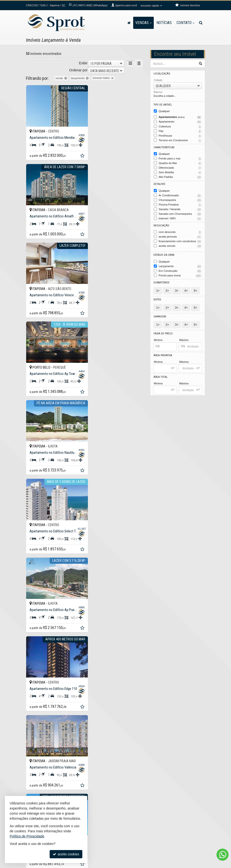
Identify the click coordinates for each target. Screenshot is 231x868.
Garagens (160, 313)
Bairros (158, 92)
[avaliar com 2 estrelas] (33, 720)
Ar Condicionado (180, 194)
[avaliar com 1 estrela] (28, 720)
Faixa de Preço (163, 330)
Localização (162, 74)
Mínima (158, 358)
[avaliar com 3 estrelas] (38, 720)
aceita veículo (180, 244)
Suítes (157, 296)
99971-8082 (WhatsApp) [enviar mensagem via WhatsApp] (90, 5)
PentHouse (180, 135)
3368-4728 (134, 808)
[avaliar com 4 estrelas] (43, 720)
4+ (186, 288)
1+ (158, 288)
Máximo (184, 337)
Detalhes (159, 183)
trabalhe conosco (135, 821)
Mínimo (158, 337)
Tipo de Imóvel (163, 105)
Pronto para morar (180, 273)
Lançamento (180, 264)
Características (164, 147)
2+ (167, 288)
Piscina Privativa (180, 203)
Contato (185, 23)
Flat (180, 131)
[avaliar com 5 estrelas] (49, 720)
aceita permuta (180, 235)
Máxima (184, 358)
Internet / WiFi (180, 216)
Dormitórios (161, 279)
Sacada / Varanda (180, 207)
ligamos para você (136, 813)
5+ (195, 288)
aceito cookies (66, 854)
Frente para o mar (180, 158)
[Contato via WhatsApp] (223, 855)
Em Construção (180, 268)
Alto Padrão (180, 176)
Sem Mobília (180, 171)
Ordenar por (78, 70)
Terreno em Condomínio (180, 140)
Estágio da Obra (164, 252)
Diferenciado (180, 167)
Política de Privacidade (81, 864)
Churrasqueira (180, 198)
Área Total (161, 374)
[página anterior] (98, 720)
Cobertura (180, 126)
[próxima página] (139, 720)
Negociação (161, 223)
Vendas (143, 23)
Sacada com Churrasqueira (180, 212)
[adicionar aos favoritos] (77, 153)
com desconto (180, 230)
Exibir (83, 63)
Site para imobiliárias (176, 864)
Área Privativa (163, 352)
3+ (177, 288)
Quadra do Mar (180, 162)
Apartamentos (180, 117)
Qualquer (164, 111)
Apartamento (180, 122)
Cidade (158, 80)
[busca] (201, 23)
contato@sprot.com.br (138, 817)
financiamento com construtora (180, 239)
